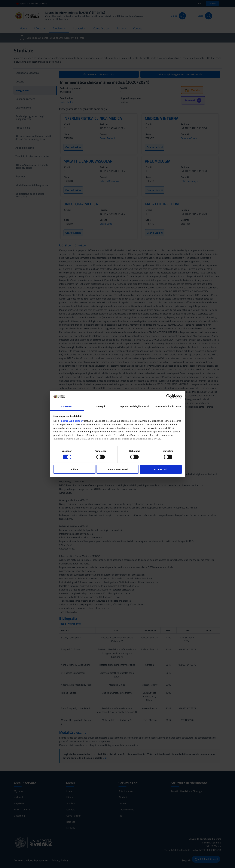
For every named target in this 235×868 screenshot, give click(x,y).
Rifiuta (74, 469)
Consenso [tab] (67, 406)
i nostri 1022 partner (71, 421)
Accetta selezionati (117, 469)
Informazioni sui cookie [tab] (168, 406)
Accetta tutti (161, 469)
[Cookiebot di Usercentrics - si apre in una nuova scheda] (169, 397)
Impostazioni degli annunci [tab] (134, 406)
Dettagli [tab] (101, 406)
